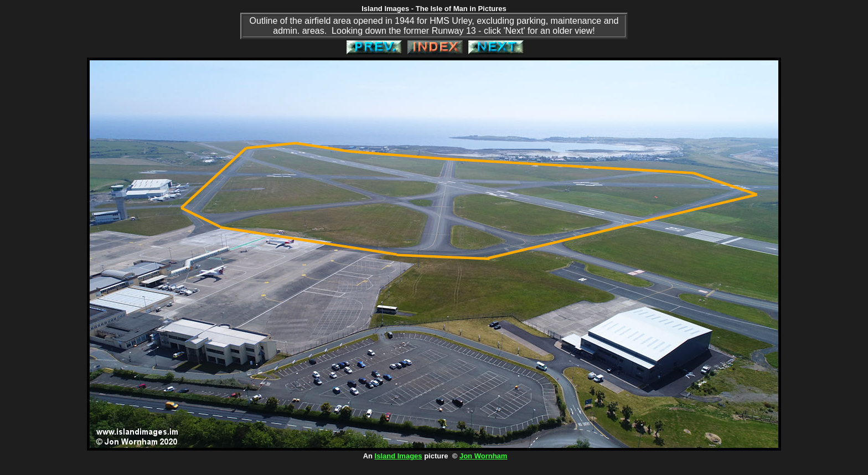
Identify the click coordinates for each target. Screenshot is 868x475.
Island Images (399, 456)
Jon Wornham (483, 456)
